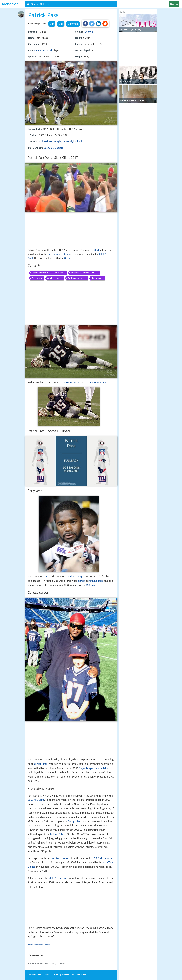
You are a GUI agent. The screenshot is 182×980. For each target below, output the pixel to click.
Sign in (174, 4)
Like (61, 24)
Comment (73, 24)
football (95, 250)
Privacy (56, 975)
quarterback (41, 764)
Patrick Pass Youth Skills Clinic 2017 (48, 273)
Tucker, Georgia (76, 577)
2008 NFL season (58, 878)
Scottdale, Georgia (54, 148)
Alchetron (10, 4)
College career (55, 278)
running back (95, 581)
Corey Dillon (75, 821)
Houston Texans (98, 382)
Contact (65, 975)
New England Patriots (59, 254)
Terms (47, 975)
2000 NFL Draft (36, 800)
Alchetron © (79, 975)
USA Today (92, 585)
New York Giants (72, 382)
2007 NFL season (103, 858)
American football (43, 50)
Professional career (77, 278)
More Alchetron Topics (39, 945)
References (97, 278)
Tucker (47, 577)
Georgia (89, 32)
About (34, 975)
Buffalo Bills (57, 834)
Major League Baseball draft (94, 768)
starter (81, 581)
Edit (52, 24)
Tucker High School (72, 141)
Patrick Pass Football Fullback (84, 273)
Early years (37, 278)
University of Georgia (50, 141)
